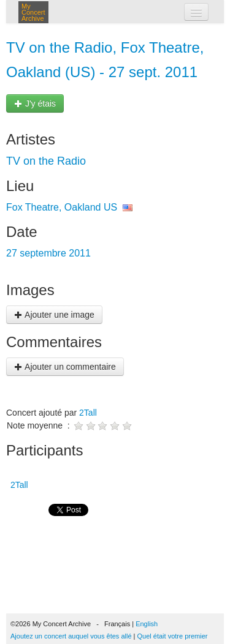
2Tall (88, 413)
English (147, 624)
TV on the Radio (46, 161)
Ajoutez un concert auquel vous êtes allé (71, 636)
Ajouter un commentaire (65, 367)
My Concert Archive (33, 12)
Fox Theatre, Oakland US (62, 207)
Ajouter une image (54, 315)
